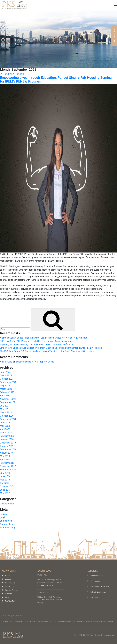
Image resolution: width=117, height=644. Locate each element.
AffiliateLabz (6, 362)
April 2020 (5, 429)
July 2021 (5, 406)
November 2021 (8, 399)
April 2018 (5, 483)
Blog (7, 597)
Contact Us (10, 587)
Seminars (9, 594)
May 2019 (5, 456)
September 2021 (8, 402)
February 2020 (7, 436)
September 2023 (8, 382)
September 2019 (8, 449)
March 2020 (6, 433)
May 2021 (5, 409)
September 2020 (8, 419)
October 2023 (7, 379)
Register (4, 514)
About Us (9, 579)
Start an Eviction (12, 590)
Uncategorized (7, 504)
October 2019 (7, 446)
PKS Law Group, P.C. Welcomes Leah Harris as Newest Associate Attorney (37, 341)
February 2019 (7, 463)
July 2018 (5, 473)
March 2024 (6, 375)
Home (8, 576)
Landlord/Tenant (97, 576)
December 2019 (8, 443)
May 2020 (5, 426)
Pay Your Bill (10, 601)
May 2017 (5, 493)
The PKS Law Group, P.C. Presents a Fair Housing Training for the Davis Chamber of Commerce (47, 351)
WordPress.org (7, 527)
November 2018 (8, 466)
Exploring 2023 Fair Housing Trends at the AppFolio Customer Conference (37, 344)
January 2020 (7, 439)
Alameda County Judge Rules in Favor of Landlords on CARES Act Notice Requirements (43, 338)
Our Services (10, 583)
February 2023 (7, 392)
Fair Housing (95, 581)
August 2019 (6, 453)
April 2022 (5, 396)
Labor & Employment (98, 592)
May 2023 (5, 386)
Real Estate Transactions (100, 587)
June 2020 (5, 423)
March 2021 (6, 412)
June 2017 (5, 490)
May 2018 (5, 480)
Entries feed (6, 521)
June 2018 (5, 476)
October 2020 (7, 416)
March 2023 (6, 389)
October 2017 (7, 486)
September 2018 (8, 470)
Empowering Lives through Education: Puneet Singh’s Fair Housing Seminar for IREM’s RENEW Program (56, 79)
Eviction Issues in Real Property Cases (35, 362)
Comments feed (8, 524)
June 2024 (5, 372)
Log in (3, 517)
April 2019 (5, 460)
